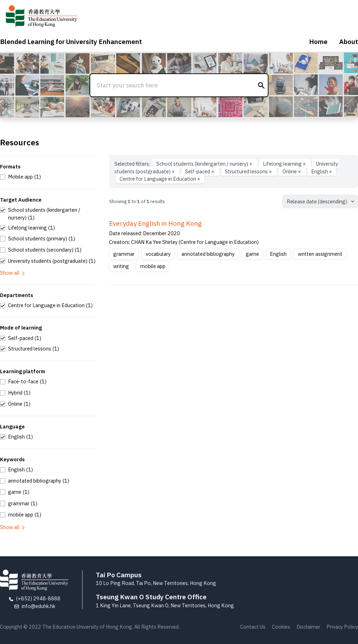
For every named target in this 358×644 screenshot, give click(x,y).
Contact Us (253, 627)
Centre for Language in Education (160, 179)
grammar (124, 254)
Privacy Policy (342, 627)
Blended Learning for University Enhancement (71, 42)
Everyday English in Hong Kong (155, 223)
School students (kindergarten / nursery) (205, 164)
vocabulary (158, 254)
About (349, 42)
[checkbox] (20, 177)
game (252, 254)
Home (318, 42)
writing (121, 266)
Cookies (281, 627)
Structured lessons (249, 171)
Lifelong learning (285, 164)
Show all (13, 273)
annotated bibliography (208, 254)
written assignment (320, 254)
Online (292, 171)
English (322, 171)
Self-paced (200, 171)
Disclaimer (308, 627)
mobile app (153, 266)
